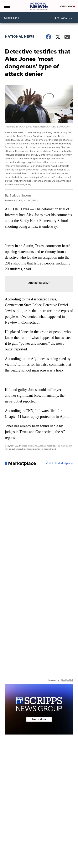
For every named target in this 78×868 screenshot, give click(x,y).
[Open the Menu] (7, 6)
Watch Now (67, 6)
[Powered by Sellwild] (67, 680)
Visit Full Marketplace (59, 463)
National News (20, 36)
